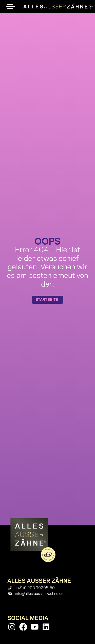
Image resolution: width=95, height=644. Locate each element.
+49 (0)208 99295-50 (35, 588)
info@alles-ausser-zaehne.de (39, 594)
